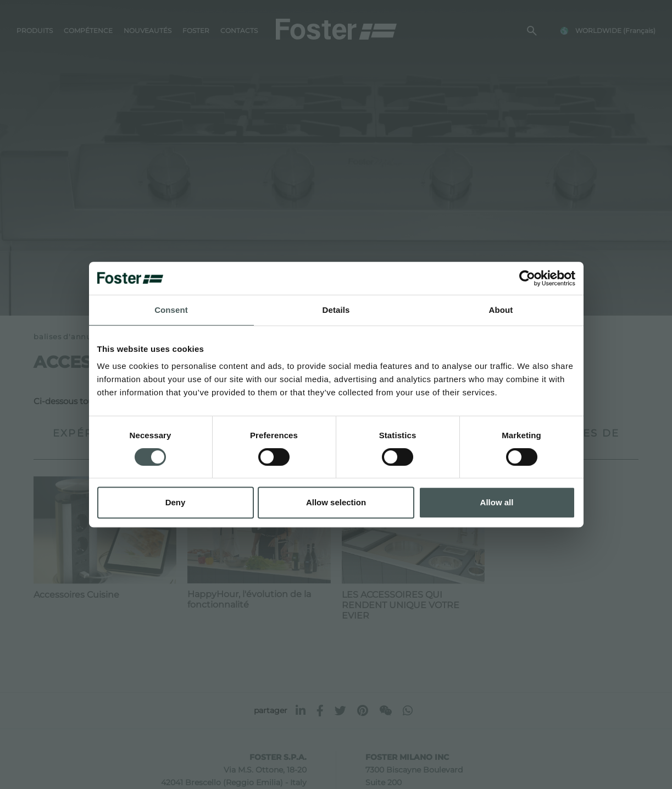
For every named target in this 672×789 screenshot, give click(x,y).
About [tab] (501, 310)
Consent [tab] (171, 310)
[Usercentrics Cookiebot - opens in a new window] (527, 278)
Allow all (497, 502)
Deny (176, 502)
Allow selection (336, 502)
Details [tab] (336, 310)
